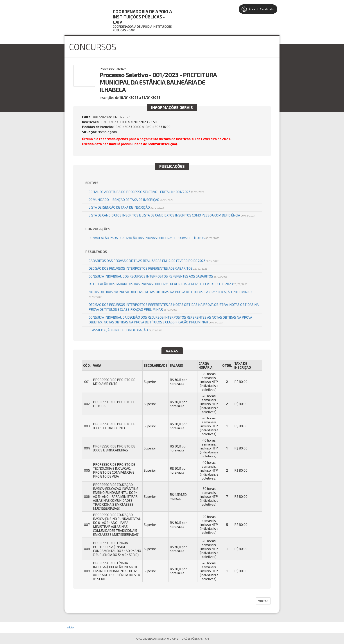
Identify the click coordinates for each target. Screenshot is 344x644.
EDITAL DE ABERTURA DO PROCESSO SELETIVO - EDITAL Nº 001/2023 (146, 192)
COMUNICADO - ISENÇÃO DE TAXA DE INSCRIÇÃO (131, 200)
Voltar (263, 601)
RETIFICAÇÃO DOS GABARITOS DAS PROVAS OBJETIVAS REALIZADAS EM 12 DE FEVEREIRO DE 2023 (168, 284)
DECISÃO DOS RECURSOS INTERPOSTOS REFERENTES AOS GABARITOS (148, 268)
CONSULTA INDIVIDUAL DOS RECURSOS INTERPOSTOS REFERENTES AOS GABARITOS (158, 276)
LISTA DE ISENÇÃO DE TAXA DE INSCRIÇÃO (126, 207)
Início (70, 627)
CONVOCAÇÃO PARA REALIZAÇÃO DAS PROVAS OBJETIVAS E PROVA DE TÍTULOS (154, 238)
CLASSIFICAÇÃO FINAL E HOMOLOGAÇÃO (126, 330)
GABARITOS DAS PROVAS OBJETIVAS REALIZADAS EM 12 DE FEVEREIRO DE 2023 (154, 261)
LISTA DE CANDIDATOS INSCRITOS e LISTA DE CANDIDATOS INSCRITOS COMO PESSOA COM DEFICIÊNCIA (172, 215)
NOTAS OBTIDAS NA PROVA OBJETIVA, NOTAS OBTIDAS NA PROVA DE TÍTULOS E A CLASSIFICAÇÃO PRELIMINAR (170, 294)
